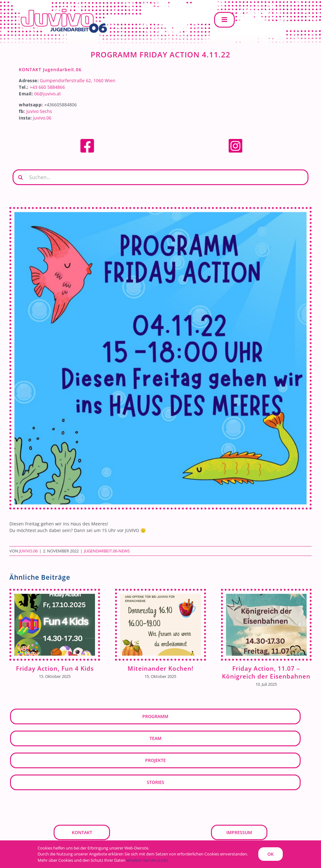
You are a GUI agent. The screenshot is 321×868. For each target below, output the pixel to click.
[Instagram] (235, 140)
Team (155, 738)
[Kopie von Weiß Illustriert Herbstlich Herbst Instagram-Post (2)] (160, 358)
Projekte (155, 760)
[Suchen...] (160, 177)
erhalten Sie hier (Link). (147, 860)
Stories (155, 782)
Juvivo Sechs (39, 111)
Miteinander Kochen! (160, 668)
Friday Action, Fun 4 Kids (55, 668)
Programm (155, 716)
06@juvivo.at (47, 94)
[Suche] (20, 177)
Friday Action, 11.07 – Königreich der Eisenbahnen (266, 672)
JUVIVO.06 (28, 551)
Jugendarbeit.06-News (107, 551)
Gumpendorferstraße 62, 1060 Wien (78, 80)
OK (271, 854)
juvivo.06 (42, 118)
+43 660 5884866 (47, 87)
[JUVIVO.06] (60, 8)
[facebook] (87, 140)
